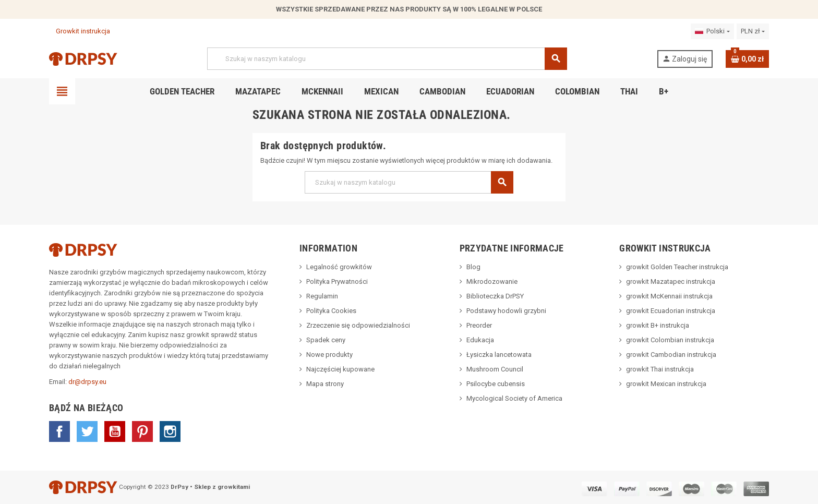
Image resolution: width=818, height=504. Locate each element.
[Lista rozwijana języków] (712, 31)
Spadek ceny (326, 340)
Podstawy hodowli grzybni (506, 311)
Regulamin (322, 296)
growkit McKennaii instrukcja (669, 296)
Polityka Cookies (331, 311)
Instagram (170, 431)
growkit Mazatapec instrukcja (671, 281)
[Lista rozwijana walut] (753, 31)
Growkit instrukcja (80, 31)
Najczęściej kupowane (340, 369)
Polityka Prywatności (337, 281)
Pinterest (142, 431)
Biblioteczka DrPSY (495, 296)
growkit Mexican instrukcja (666, 384)
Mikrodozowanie (492, 281)
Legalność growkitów (339, 267)
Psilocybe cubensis (496, 384)
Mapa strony (325, 384)
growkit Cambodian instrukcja (671, 355)
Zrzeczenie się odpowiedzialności (358, 325)
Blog (473, 267)
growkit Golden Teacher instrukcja (677, 267)
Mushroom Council (495, 369)
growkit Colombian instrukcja (670, 340)
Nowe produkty (329, 355)
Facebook (59, 431)
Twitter (87, 431)
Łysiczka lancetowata (499, 355)
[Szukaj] (387, 59)
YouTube (115, 431)
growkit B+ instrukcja (658, 325)
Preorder (479, 325)
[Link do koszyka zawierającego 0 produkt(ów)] (747, 59)
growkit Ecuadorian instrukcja (671, 311)
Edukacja (480, 340)
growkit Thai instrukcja (660, 369)
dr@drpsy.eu (87, 382)
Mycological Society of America (514, 398)
